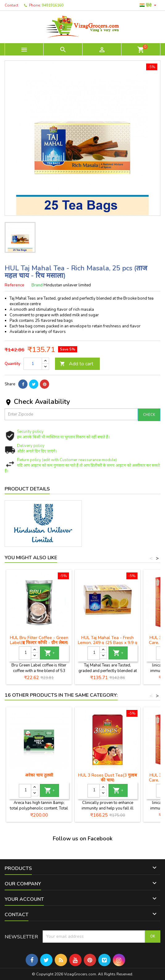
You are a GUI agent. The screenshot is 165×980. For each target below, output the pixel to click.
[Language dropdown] (149, 5)
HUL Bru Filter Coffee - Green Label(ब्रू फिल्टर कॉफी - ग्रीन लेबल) (39, 640)
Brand (37, 285)
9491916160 (53, 5)
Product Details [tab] (27, 489)
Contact (11, 5)
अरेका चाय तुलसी (39, 775)
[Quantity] (33, 364)
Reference (15, 285)
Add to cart (76, 364)
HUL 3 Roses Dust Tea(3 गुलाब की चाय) (108, 778)
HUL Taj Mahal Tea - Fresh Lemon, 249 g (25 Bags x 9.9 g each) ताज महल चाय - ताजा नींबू (108, 643)
